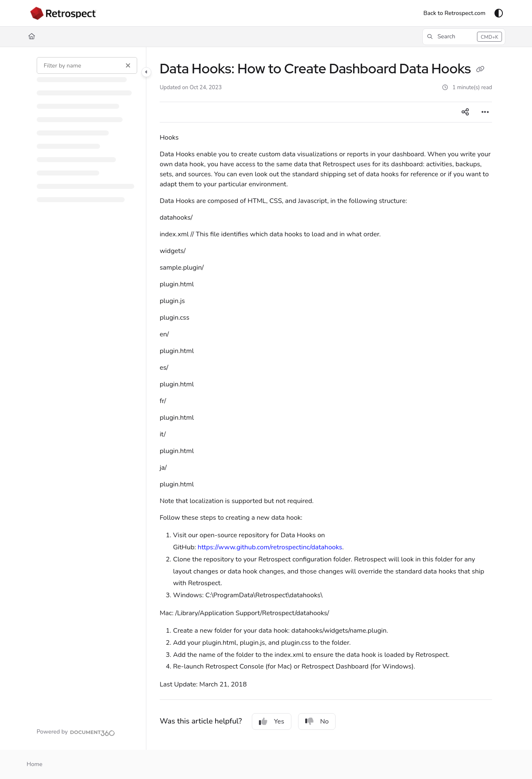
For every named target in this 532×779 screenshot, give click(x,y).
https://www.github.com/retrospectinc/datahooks (270, 547)
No (317, 721)
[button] (464, 37)
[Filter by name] (87, 65)
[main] (326, 398)
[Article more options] (485, 112)
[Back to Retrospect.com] (455, 13)
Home (35, 764)
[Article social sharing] (465, 112)
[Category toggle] (146, 72)
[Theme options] (499, 13)
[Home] (32, 37)
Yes (272, 721)
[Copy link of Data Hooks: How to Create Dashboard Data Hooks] (480, 70)
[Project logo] (63, 13)
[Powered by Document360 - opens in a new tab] (76, 732)
